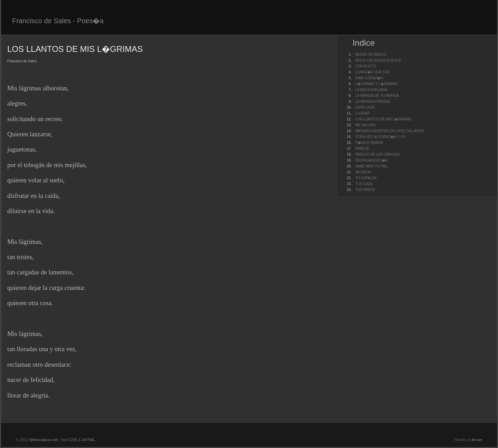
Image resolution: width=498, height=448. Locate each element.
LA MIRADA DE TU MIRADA (377, 96)
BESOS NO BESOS (371, 54)
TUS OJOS (364, 184)
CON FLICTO (366, 66)
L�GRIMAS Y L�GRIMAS (376, 84)
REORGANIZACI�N (371, 160)
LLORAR (362, 113)
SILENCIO (363, 172)
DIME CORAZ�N (369, 78)
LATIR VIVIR (365, 107)
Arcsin (477, 440)
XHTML (88, 440)
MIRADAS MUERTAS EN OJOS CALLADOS (390, 131)
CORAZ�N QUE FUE (372, 72)
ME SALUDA (365, 125)
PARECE (362, 149)
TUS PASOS (365, 190)
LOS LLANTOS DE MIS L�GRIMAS (383, 119)
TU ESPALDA (366, 178)
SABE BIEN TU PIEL (371, 166)
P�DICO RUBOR (369, 143)
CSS (73, 440)
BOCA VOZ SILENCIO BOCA (378, 60)
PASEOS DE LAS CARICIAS (377, 154)
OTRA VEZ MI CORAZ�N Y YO (380, 137)
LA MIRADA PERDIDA (372, 102)
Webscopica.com (44, 440)
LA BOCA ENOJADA (371, 90)
